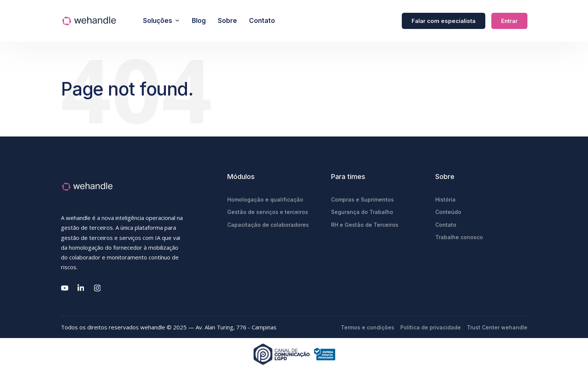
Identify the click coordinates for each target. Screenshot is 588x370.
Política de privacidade (431, 327)
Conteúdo (448, 212)
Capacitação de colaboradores (268, 225)
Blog (199, 21)
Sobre (227, 21)
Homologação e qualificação (265, 199)
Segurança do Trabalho (362, 212)
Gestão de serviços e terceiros (268, 212)
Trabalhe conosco (459, 237)
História (445, 199)
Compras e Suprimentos (362, 199)
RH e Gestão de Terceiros (365, 225)
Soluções (161, 21)
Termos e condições (368, 327)
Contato (262, 21)
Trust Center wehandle (497, 327)
